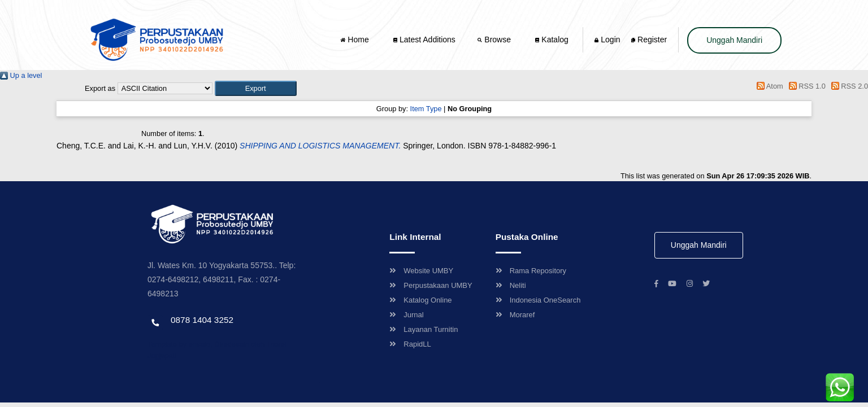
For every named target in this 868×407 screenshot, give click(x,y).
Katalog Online (420, 300)
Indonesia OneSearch (538, 300)
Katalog (552, 40)
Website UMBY (421, 271)
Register (649, 40)
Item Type (426, 109)
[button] (256, 88)
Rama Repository (531, 271)
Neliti (511, 285)
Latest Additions (424, 40)
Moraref (515, 315)
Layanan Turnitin (424, 329)
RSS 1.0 (805, 86)
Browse (495, 40)
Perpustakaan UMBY (431, 285)
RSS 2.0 (848, 86)
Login (607, 40)
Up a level (21, 75)
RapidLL (410, 344)
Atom (768, 86)
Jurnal (406, 315)
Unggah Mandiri (734, 40)
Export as (100, 88)
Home (355, 40)
